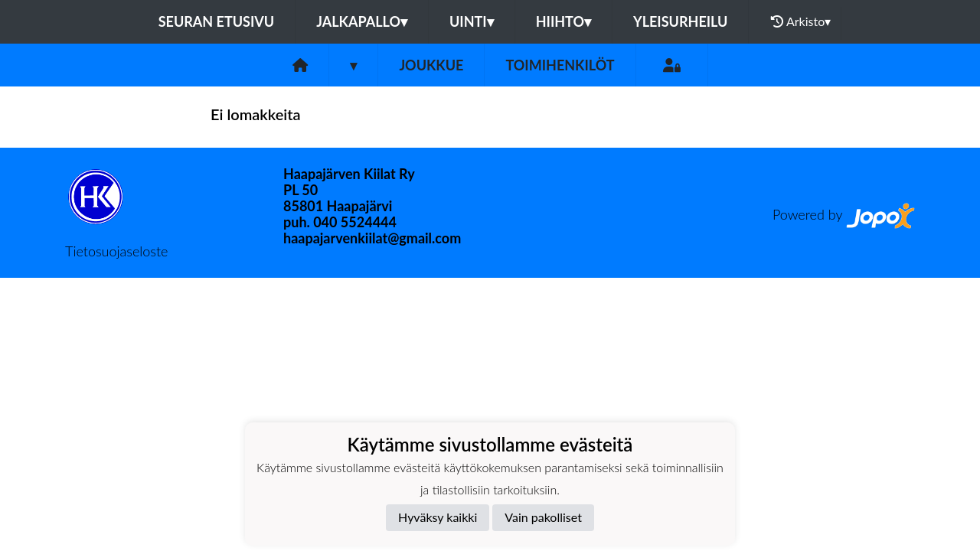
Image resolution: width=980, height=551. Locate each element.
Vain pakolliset (543, 517)
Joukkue (431, 65)
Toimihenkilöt (560, 65)
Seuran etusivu (217, 21)
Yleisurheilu (680, 21)
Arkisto (801, 21)
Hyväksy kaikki (438, 517)
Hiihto (563, 21)
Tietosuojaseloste (116, 251)
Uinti (472, 21)
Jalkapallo (362, 21)
